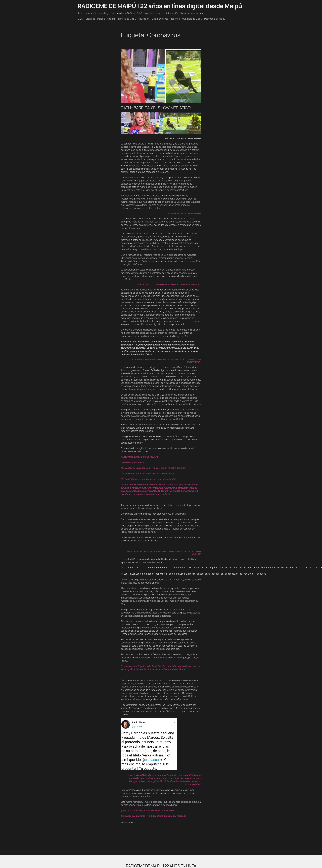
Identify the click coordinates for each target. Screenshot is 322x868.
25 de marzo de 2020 (129, 823)
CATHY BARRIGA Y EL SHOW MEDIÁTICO (156, 108)
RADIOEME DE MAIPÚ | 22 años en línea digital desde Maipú (160, 6)
